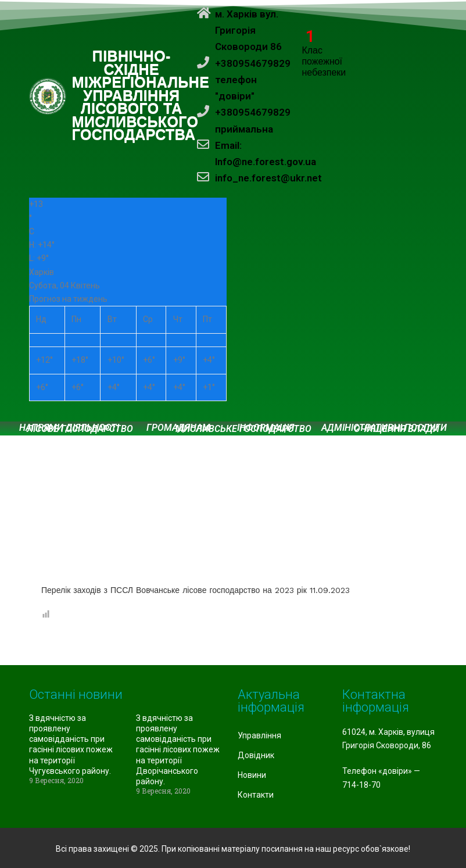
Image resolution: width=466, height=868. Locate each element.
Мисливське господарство (243, 429)
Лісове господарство (80, 429)
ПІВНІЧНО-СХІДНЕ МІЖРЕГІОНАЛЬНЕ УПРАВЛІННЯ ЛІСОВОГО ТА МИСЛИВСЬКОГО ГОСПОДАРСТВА (141, 96)
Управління (259, 735)
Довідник (256, 755)
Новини (252, 775)
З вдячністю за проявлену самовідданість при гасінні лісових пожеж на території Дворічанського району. (178, 750)
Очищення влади (397, 429)
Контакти (256, 795)
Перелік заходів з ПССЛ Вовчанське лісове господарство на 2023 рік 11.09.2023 (196, 590)
